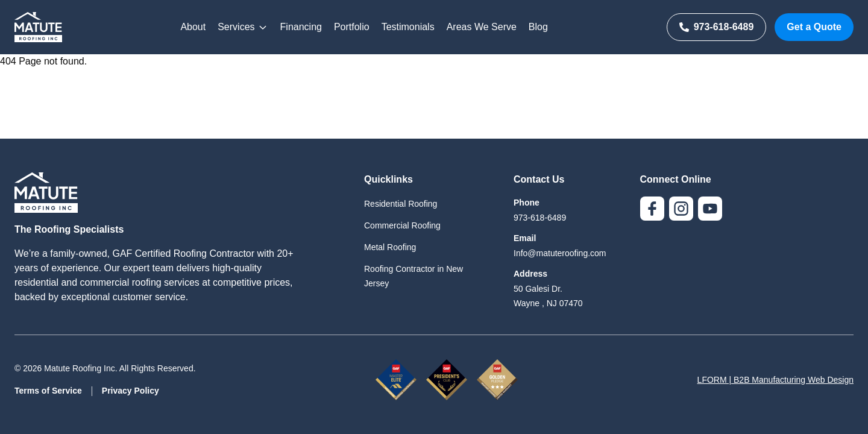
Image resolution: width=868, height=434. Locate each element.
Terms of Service (48, 391)
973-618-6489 (717, 27)
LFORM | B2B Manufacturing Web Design (775, 380)
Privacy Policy (131, 391)
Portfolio (352, 27)
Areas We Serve (482, 27)
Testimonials (408, 27)
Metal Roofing (390, 247)
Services (243, 27)
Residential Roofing (401, 204)
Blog (538, 27)
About (193, 27)
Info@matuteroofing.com (560, 253)
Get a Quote (814, 27)
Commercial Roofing (402, 225)
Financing (301, 27)
